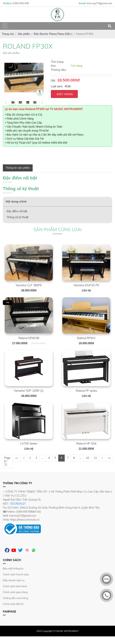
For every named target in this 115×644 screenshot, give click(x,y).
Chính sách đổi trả (13, 604)
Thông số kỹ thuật (18, 217)
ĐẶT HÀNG (65, 94)
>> (109, 458)
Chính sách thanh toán (16, 574)
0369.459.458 (59, 143)
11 (95, 458)
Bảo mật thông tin (13, 568)
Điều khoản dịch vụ (14, 580)
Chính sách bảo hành (15, 586)
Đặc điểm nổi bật (17, 211)
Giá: (53, 80)
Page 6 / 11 (7, 461)
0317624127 (18, 504)
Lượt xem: (57, 86)
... (43, 458)
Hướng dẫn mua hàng (15, 598)
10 (87, 458)
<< (17, 458)
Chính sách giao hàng (15, 592)
